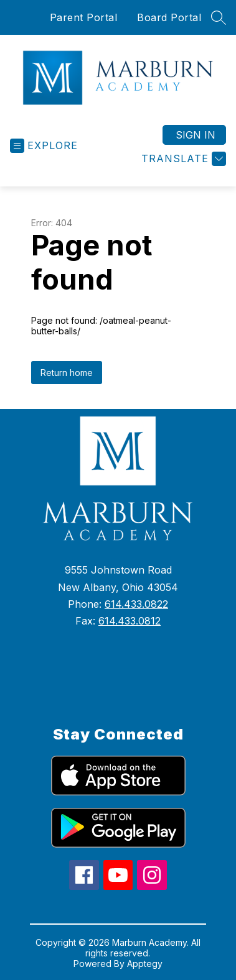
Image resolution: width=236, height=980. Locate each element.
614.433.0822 (136, 604)
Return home (67, 373)
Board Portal (169, 17)
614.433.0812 (130, 621)
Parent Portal (84, 17)
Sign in (196, 135)
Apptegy (145, 964)
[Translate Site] (182, 159)
